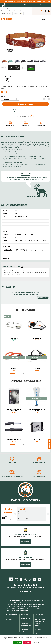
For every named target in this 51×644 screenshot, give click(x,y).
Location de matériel (26, 626)
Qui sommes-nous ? (12, 615)
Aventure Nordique (15, 601)
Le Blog (11, 580)
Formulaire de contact (24, 615)
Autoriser (31, 69)
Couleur (3, 97)
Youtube (35, 580)
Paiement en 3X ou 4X (10, 126)
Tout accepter (17, 643)
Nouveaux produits (40, 619)
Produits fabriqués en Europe (39, 622)
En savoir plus (26, 541)
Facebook (21, 580)
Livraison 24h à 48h (25, 126)
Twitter (30, 580)
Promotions (38, 617)
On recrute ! (10, 619)
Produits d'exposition (38, 626)
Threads (26, 580)
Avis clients (23, 632)
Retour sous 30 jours (41, 126)
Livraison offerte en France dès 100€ (12, 477)
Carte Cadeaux (38, 629)
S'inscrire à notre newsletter (26, 592)
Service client (12, 463)
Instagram (16, 580)
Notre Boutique (25, 621)
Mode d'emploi (8, 77)
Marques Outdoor (39, 615)
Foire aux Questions (26, 618)
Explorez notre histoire (21, 610)
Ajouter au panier (27, 104)
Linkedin (39, 580)
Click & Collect (24, 623)
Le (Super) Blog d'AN (12, 617)
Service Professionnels (24, 629)
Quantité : (47, 97)
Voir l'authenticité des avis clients (9, 518)
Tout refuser (27, 643)
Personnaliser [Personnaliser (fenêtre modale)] (36, 643)
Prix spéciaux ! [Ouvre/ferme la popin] (50, 444)
